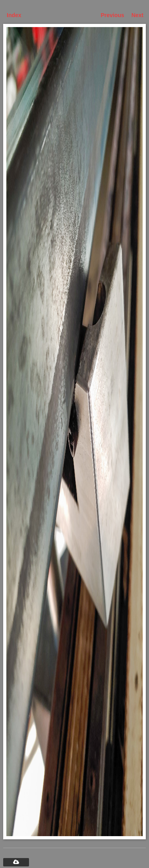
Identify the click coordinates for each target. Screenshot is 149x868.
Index (14, 15)
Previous (113, 15)
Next (137, 15)
